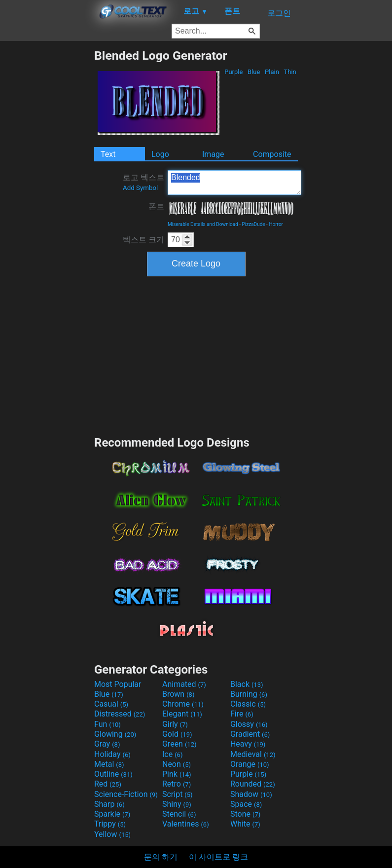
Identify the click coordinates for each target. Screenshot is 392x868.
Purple (234, 72)
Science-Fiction (126, 794)
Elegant (182, 714)
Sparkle (112, 814)
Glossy (249, 724)
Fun (107, 724)
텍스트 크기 (143, 240)
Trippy (110, 824)
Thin (290, 72)
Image (213, 154)
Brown (178, 694)
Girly (175, 724)
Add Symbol (140, 188)
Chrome (183, 704)
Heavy (248, 744)
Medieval (253, 754)
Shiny (177, 804)
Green (179, 744)
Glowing (115, 734)
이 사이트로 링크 (218, 857)
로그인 (279, 13)
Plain (272, 72)
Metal (109, 764)
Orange (250, 764)
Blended (234, 183)
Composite (272, 154)
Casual (111, 704)
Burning (249, 694)
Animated (184, 684)
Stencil (179, 814)
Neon (177, 764)
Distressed (120, 714)
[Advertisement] (47, 196)
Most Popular (118, 684)
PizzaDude (254, 224)
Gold (177, 734)
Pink (177, 774)
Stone (245, 814)
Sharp (109, 804)
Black (247, 684)
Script (178, 794)
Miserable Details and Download (203, 224)
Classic (248, 704)
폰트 (156, 207)
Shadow (251, 794)
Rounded (253, 784)
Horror (276, 224)
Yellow (112, 834)
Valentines (186, 824)
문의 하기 (161, 857)
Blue (254, 72)
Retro (177, 784)
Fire (242, 714)
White (245, 824)
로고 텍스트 (143, 182)
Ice (172, 754)
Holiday (112, 754)
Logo (160, 154)
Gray (107, 744)
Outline (113, 774)
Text (108, 154)
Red (108, 784)
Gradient (250, 734)
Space (246, 804)
